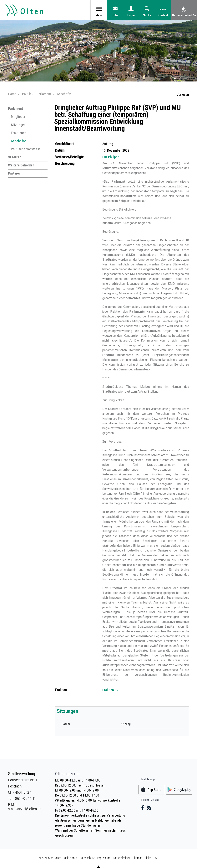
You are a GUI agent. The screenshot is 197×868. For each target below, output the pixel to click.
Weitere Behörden (21, 165)
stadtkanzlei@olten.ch (25, 809)
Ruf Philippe (111, 157)
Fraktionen (19, 133)
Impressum (104, 858)
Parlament (16, 108)
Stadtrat (14, 157)
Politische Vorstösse (26, 149)
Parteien (14, 173)
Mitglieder (18, 117)
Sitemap (138, 858)
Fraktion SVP (111, 690)
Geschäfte (18, 141)
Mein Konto (70, 858)
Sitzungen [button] (68, 711)
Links (148, 858)
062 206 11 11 (25, 798)
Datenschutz (87, 858)
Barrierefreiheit (122, 858)
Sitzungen (18, 125)
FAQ (156, 858)
